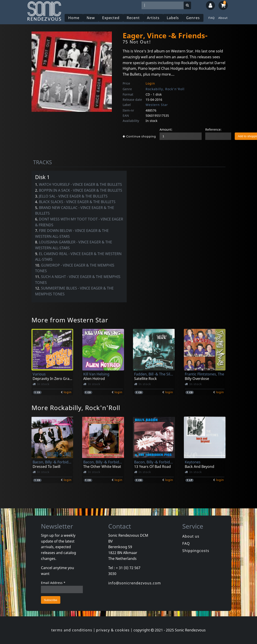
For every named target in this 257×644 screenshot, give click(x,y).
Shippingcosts (196, 551)
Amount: (166, 129)
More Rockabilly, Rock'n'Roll (76, 408)
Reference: (213, 129)
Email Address (53, 583)
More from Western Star (70, 320)
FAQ (212, 18)
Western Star (157, 105)
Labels (173, 18)
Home (74, 18)
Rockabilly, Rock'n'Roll (165, 89)
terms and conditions (72, 630)
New (91, 18)
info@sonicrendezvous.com (135, 583)
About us (191, 536)
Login (150, 83)
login (68, 392)
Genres (193, 18)
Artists (153, 18)
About (223, 18)
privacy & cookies (113, 630)
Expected (111, 18)
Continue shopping (139, 136)
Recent (133, 18)
